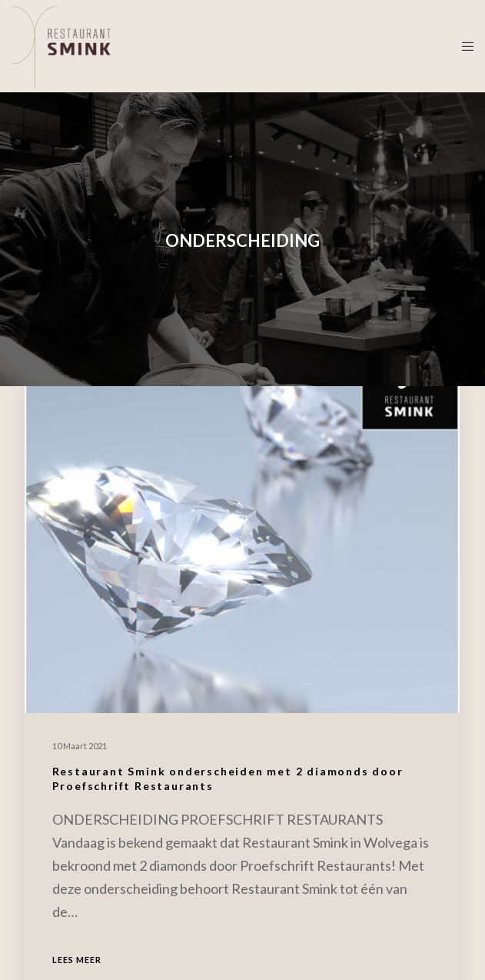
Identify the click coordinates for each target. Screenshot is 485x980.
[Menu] (463, 46)
